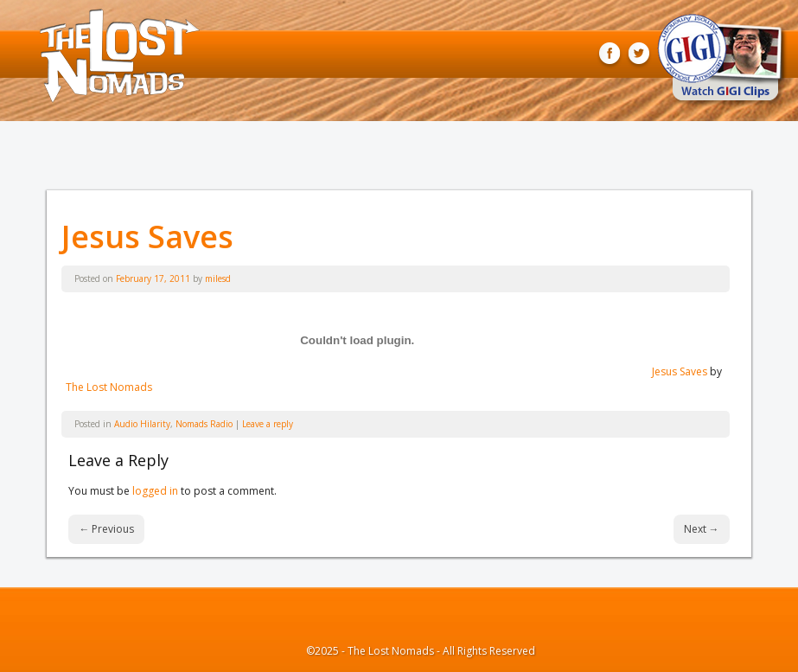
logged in (155, 491)
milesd (218, 278)
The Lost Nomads (109, 387)
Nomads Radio (204, 424)
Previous (106, 529)
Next (702, 529)
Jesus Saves (147, 237)
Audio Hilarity (142, 424)
